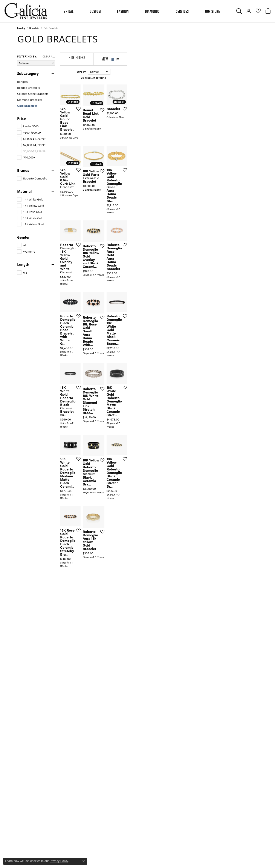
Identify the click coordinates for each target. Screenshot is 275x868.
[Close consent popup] (84, 861)
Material (24, 191)
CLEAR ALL (49, 57)
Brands (23, 170)
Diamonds (152, 11)
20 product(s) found (159, 78)
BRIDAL (69, 11)
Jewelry (21, 28)
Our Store (213, 11)
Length (23, 265)
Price (21, 118)
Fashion (123, 11)
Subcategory (28, 74)
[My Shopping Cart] (268, 11)
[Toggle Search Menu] (239, 11)
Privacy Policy (59, 861)
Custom (95, 11)
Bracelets (34, 28)
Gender (23, 237)
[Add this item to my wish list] (122, 153)
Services (182, 11)
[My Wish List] (258, 11)
